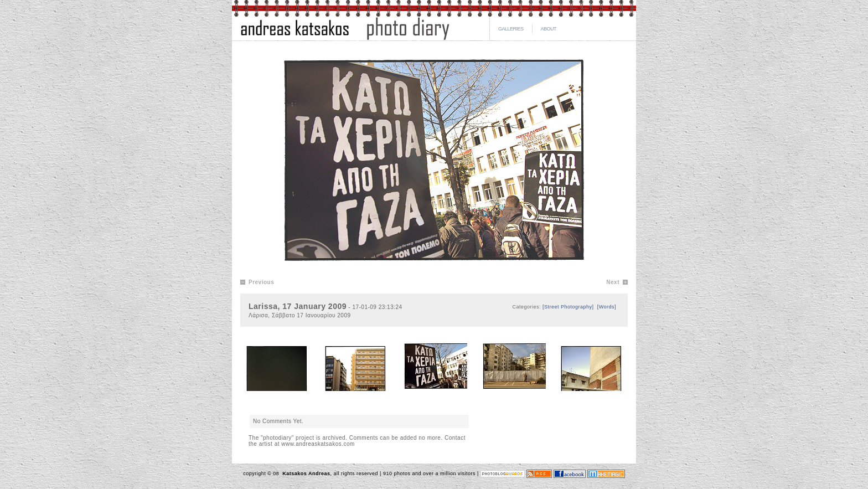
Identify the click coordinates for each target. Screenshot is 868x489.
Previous (261, 282)
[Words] (607, 307)
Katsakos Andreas (305, 473)
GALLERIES (511, 29)
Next (613, 282)
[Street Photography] (568, 307)
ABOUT (549, 29)
